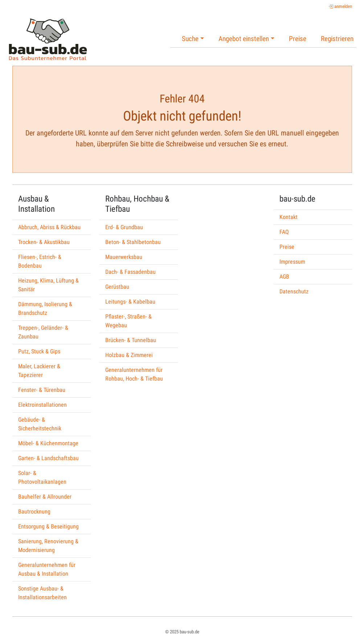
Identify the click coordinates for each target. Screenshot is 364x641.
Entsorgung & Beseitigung (48, 526)
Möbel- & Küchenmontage (48, 443)
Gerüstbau (117, 287)
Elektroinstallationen (42, 405)
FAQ (284, 232)
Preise (298, 39)
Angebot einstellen (244, 39)
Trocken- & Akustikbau (44, 242)
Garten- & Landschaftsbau (48, 458)
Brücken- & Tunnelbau (131, 340)
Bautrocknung (34, 512)
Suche (190, 39)
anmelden (340, 6)
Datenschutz (294, 291)
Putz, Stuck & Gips (39, 351)
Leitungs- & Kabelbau (130, 302)
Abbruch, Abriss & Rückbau (49, 227)
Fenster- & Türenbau (42, 390)
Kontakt (289, 217)
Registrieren (337, 39)
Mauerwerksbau (124, 257)
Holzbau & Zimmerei (129, 355)
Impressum (292, 262)
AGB (284, 277)
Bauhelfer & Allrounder (45, 497)
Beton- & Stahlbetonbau (133, 242)
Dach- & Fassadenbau (130, 272)
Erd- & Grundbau (124, 227)
